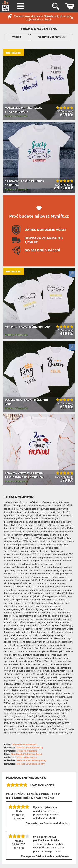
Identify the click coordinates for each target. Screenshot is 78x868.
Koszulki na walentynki (25, 744)
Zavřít (72, 18)
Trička (17, 37)
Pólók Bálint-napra (27, 757)
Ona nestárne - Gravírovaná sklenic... (47, 824)
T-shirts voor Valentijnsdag (32, 761)
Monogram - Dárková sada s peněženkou (45, 857)
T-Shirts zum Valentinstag (29, 748)
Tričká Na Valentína (27, 751)
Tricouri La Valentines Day (30, 764)
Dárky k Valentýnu (52, 37)
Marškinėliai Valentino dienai (26, 754)
